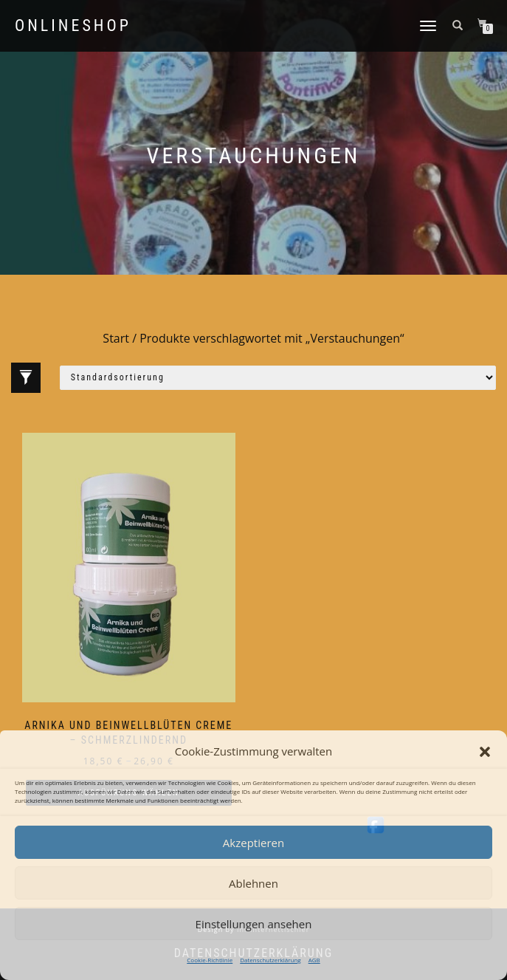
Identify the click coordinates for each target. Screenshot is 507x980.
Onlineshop (73, 26)
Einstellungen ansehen (254, 924)
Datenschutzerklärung (270, 960)
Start (116, 338)
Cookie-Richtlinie (210, 960)
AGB (314, 960)
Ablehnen (254, 883)
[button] (485, 752)
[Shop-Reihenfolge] (278, 378)
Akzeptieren (254, 843)
